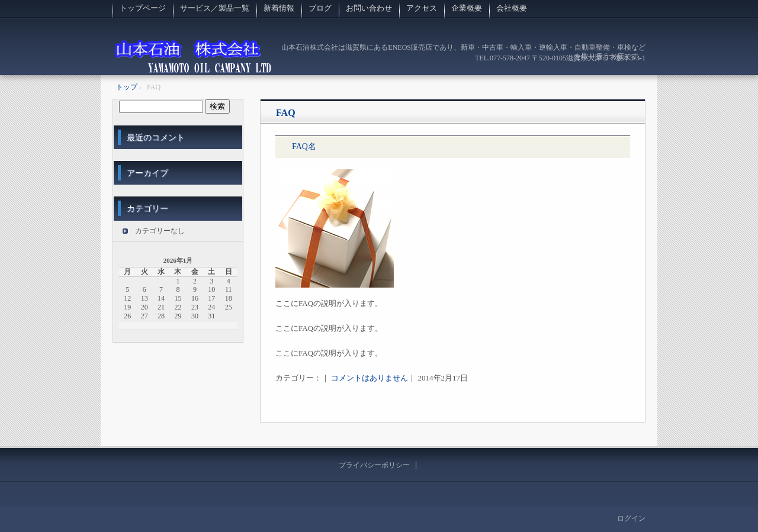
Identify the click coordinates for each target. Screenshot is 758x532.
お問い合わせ (369, 8)
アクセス (422, 8)
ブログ (320, 8)
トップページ (143, 8)
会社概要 (512, 8)
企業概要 (467, 8)
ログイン (631, 518)
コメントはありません (370, 378)
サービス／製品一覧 (215, 8)
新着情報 (279, 8)
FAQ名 (304, 146)
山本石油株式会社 (193, 56)
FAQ (286, 113)
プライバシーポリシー (374, 465)
